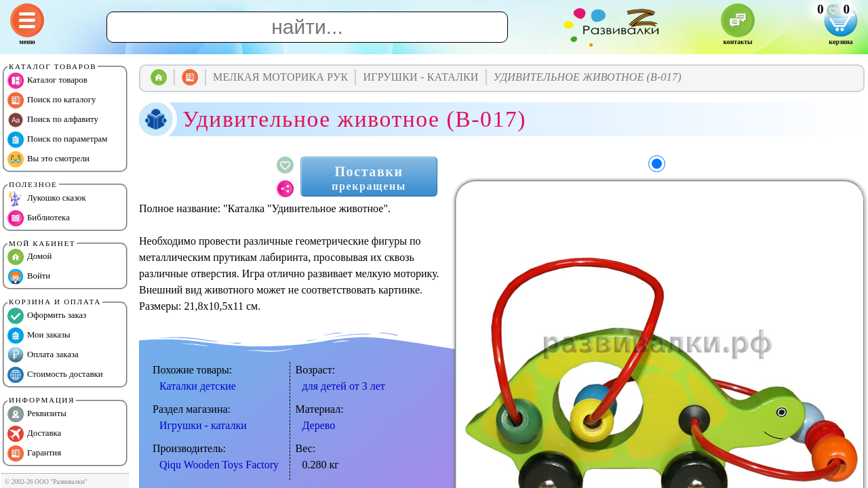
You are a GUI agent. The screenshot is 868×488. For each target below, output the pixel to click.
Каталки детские (198, 386)
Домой (29, 257)
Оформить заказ (47, 316)
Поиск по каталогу (52, 100)
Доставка (34, 434)
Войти (29, 277)
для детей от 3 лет (344, 386)
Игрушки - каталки (203, 425)
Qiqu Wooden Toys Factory (219, 465)
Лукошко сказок (47, 199)
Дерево (319, 425)
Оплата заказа (43, 355)
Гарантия (34, 453)
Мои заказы (39, 335)
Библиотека (39, 218)
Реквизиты (37, 414)
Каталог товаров (47, 81)
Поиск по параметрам (57, 140)
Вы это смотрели (48, 159)
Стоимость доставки (55, 375)
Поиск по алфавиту (53, 120)
